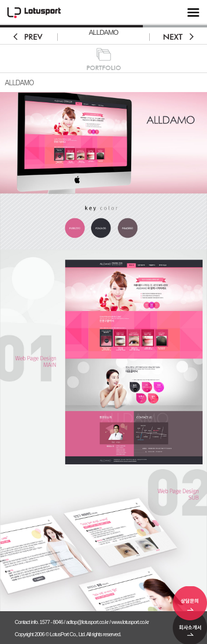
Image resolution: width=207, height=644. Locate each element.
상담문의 (190, 604)
